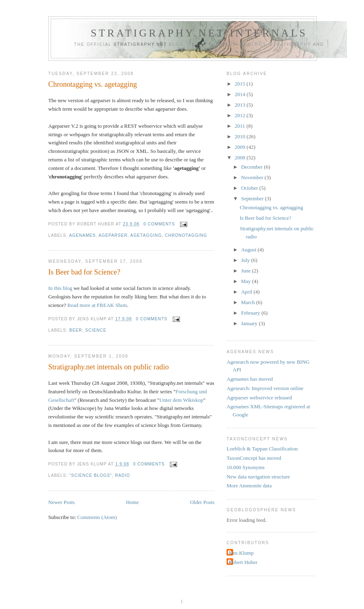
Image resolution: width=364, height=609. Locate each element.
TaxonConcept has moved (254, 458)
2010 (241, 136)
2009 (241, 147)
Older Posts (202, 502)
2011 (241, 126)
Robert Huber (243, 562)
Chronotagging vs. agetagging (93, 84)
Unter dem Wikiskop (181, 400)
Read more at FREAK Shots (97, 305)
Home (133, 502)
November (253, 177)
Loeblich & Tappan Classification (262, 449)
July (246, 260)
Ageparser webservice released (259, 398)
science (96, 330)
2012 (241, 115)
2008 (241, 158)
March (249, 302)
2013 (241, 105)
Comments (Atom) (97, 517)
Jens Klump (241, 553)
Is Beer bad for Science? (84, 272)
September (253, 198)
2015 (241, 84)
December (253, 167)
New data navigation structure (258, 477)
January (250, 323)
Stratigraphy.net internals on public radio (108, 367)
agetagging (146, 235)
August (249, 250)
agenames (82, 235)
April (247, 292)
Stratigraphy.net (140, 44)
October (250, 188)
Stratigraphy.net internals (199, 33)
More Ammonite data (249, 486)
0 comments (159, 224)
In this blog (60, 288)
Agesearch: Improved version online (265, 388)
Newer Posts (61, 502)
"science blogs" (91, 475)
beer (76, 330)
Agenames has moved (250, 379)
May (247, 281)
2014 (241, 94)
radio (123, 475)
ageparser (113, 235)
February (251, 313)
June (247, 271)
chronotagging (186, 235)
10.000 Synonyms (246, 467)
